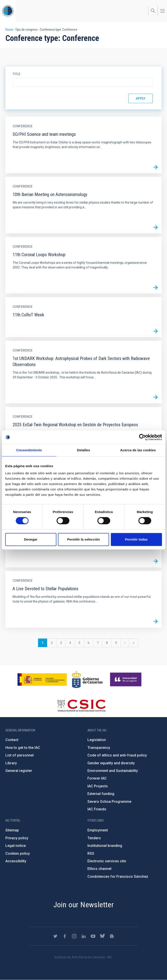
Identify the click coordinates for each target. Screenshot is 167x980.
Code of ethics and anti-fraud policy (117, 755)
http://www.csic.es (81, 705)
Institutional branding (105, 846)
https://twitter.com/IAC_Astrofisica (55, 936)
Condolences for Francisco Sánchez (118, 877)
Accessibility (16, 861)
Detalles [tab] (83, 450)
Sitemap (12, 830)
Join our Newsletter (84, 905)
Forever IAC (97, 778)
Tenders (94, 838)
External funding (101, 794)
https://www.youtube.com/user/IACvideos (93, 936)
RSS (91, 853)
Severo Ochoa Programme (109, 802)
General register (19, 771)
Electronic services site (107, 861)
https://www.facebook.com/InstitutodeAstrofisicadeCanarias (65, 936)
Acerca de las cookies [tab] (138, 450)
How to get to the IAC (23, 748)
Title (16, 74)
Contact (12, 740)
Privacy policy (17, 838)
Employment (98, 830)
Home (9, 30)
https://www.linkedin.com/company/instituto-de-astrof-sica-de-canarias (84, 936)
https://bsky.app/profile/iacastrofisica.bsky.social (102, 936)
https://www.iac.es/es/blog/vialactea (112, 936)
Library (11, 763)
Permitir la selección (84, 539)
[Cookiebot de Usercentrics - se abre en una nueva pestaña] (142, 437)
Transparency (99, 748)
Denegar (31, 539)
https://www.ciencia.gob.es (42, 680)
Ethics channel (99, 869)
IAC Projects (98, 786)
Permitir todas (136, 539)
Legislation (97, 740)
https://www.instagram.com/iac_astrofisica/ (74, 936)
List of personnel (20, 755)
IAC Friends (97, 809)
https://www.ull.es (126, 680)
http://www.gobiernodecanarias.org (87, 680)
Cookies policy (18, 853)
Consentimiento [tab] (29, 450)
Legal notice (16, 846)
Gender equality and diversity (111, 763)
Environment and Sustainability (113, 771)
